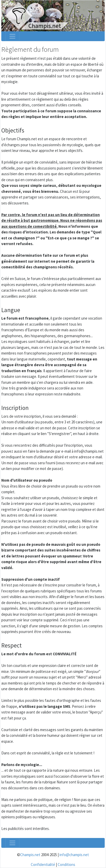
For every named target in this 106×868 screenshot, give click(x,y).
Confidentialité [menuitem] (43, 865)
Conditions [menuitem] (66, 865)
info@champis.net (74, 855)
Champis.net (30, 855)
